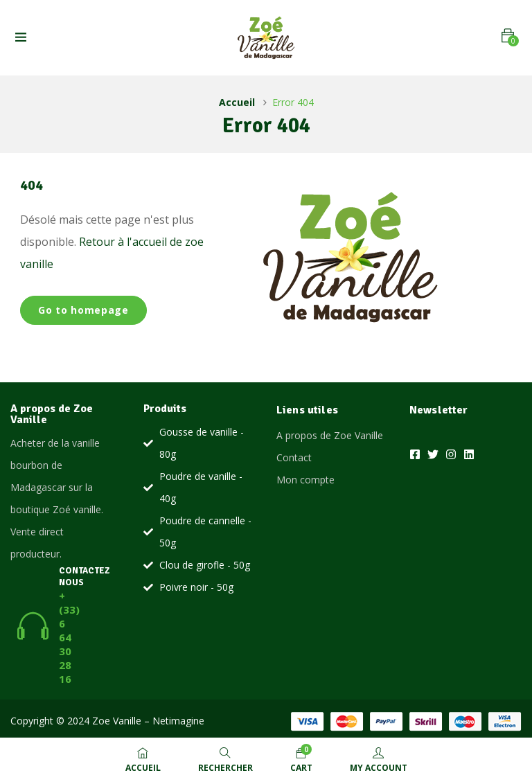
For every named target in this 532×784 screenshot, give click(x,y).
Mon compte (305, 480)
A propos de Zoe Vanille (330, 435)
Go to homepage (83, 310)
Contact (294, 457)
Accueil (237, 102)
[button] (508, 36)
